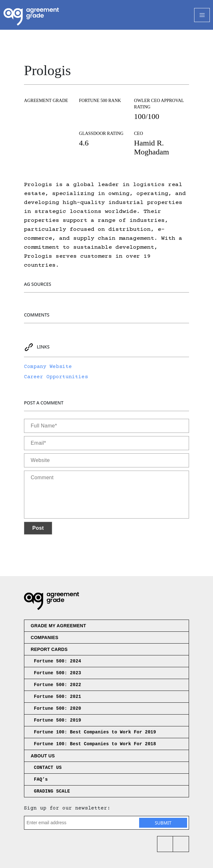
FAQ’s (41, 779)
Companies (44, 637)
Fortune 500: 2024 (58, 661)
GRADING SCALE (52, 791)
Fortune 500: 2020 (58, 708)
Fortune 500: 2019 (58, 720)
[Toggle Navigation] (202, 15)
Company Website (48, 367)
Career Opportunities (56, 377)
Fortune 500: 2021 (58, 697)
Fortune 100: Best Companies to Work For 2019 (95, 732)
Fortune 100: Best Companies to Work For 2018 (95, 744)
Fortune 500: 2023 (58, 673)
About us (43, 756)
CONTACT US (48, 768)
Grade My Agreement (58, 626)
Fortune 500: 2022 (58, 685)
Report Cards (49, 649)
